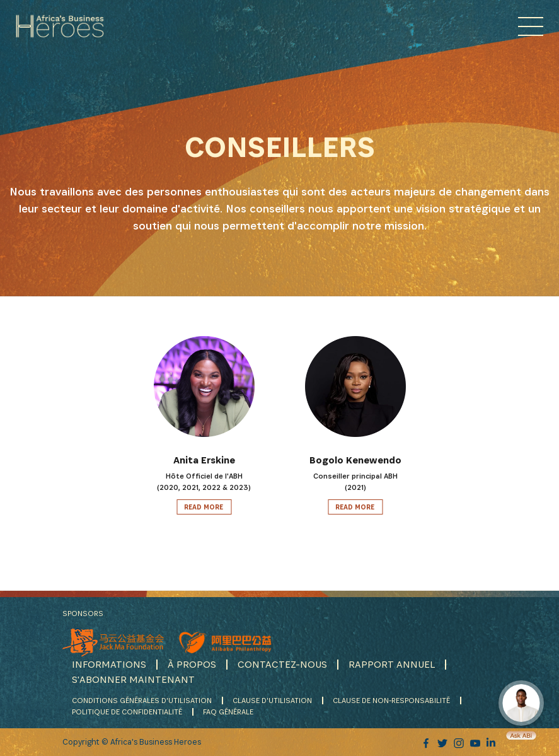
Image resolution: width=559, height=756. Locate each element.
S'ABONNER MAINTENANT (133, 679)
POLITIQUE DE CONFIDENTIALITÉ (127, 712)
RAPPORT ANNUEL (392, 664)
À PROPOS (192, 664)
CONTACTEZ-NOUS (282, 664)
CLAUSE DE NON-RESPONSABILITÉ (391, 700)
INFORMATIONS (109, 664)
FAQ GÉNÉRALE (228, 712)
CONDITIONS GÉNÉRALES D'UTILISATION (142, 700)
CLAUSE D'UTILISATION (272, 700)
